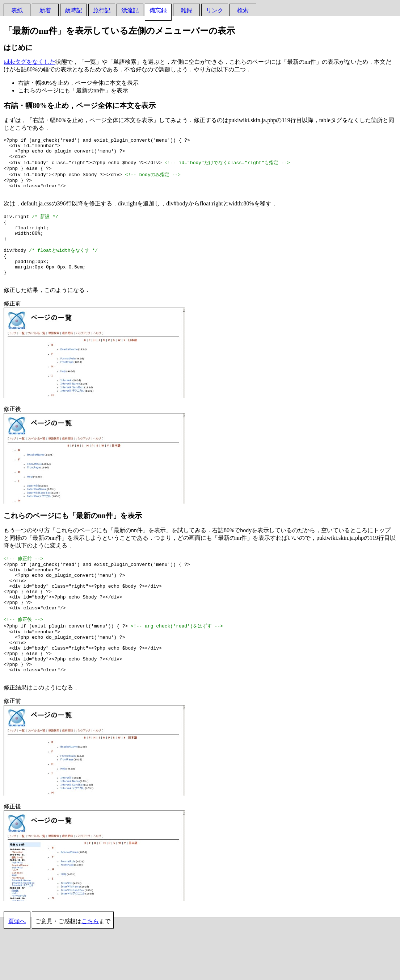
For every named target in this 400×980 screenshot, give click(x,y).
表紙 (17, 10)
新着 (45, 10)
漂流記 (130, 10)
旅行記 (102, 10)
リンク (215, 10)
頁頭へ (17, 964)
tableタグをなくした (30, 62)
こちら (90, 964)
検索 (243, 10)
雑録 (186, 10)
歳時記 (73, 10)
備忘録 (158, 10)
